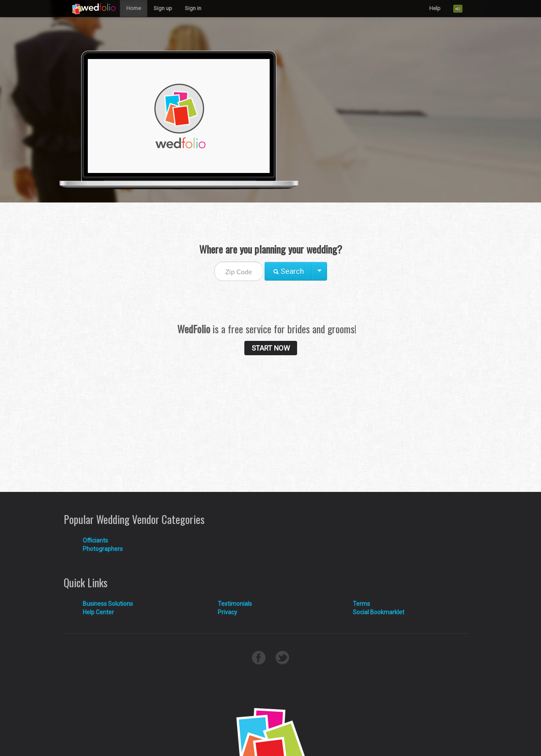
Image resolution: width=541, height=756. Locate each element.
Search (288, 271)
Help (435, 8)
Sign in (193, 8)
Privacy (227, 612)
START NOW (271, 348)
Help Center (98, 612)
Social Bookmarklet (379, 612)
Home (134, 8)
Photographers (103, 549)
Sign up (163, 8)
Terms (361, 604)
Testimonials (235, 604)
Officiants (95, 540)
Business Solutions (108, 604)
